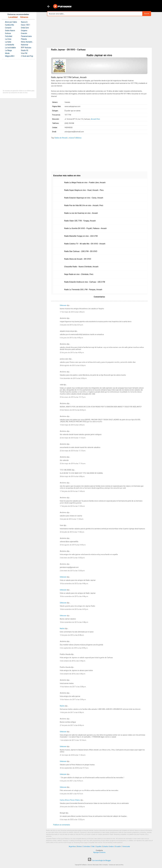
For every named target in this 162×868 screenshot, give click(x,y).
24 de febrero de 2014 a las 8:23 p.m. (73, 410)
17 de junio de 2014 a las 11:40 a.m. (72, 491)
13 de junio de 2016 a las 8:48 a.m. (72, 635)
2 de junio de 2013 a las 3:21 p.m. (72, 325)
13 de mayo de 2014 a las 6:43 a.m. (72, 425)
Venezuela (126, 846)
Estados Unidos (108, 846)
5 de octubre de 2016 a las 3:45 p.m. (73, 674)
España (99, 846)
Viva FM (24, 53)
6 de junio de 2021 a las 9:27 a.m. (72, 794)
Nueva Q (24, 22)
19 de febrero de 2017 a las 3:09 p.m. (73, 700)
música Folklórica (75, 138)
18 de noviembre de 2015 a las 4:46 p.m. (74, 584)
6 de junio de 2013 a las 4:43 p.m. (72, 338)
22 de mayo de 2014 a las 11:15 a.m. (73, 451)
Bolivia (79, 846)
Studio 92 (25, 50)
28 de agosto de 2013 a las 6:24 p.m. (73, 365)
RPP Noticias (26, 48)
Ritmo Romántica (27, 42)
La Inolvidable (10, 48)
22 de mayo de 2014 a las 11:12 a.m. (73, 438)
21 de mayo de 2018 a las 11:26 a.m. (73, 755)
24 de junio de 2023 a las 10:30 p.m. (72, 807)
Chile (93, 846)
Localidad (13, 17)
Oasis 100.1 (26, 25)
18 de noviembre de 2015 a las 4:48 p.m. (74, 622)
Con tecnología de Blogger (99, 860)
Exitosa (8, 33)
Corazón (8, 28)
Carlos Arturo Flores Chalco (70, 800)
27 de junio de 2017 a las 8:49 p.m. (72, 725)
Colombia (86, 846)
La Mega (8, 50)
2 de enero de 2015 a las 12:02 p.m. (72, 558)
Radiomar (25, 45)
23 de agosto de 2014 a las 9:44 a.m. (73, 545)
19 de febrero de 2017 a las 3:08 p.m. (73, 687)
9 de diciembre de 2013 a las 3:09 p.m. (73, 378)
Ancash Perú (95, 119)
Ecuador (118, 846)
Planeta (24, 39)
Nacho (62, 629)
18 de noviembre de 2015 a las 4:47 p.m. (74, 609)
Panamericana (26, 36)
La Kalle (8, 42)
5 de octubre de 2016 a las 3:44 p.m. (73, 661)
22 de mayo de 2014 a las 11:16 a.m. (73, 464)
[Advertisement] (99, 32)
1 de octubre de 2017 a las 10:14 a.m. (73, 740)
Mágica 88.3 (10, 56)
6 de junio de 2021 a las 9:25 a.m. (72, 781)
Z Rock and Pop (27, 56)
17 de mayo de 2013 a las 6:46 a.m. (72, 312)
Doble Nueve (10, 31)
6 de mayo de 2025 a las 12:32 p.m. (72, 819)
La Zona (8, 39)
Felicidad (9, 36)
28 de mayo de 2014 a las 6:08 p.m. (72, 476)
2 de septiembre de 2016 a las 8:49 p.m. (74, 648)
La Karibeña (10, 45)
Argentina (72, 846)
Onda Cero (25, 28)
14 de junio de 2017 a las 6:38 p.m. (72, 712)
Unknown (63, 305)
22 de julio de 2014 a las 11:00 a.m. (72, 532)
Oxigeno (24, 31)
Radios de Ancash (61, 138)
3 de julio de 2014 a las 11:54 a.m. (72, 519)
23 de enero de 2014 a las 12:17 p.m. (73, 397)
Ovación (24, 33)
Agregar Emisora (99, 852)
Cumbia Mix (10, 25)
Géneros (24, 17)
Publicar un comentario (62, 825)
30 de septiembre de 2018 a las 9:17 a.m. (74, 768)
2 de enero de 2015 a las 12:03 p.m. (72, 571)
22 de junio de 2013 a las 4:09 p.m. (72, 353)
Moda (7, 53)
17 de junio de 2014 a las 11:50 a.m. (72, 506)
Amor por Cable (11, 22)
